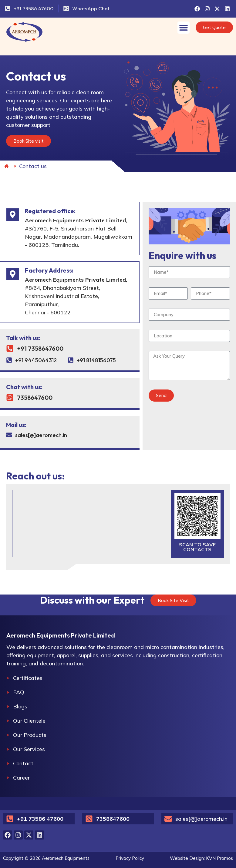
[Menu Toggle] (184, 28)
